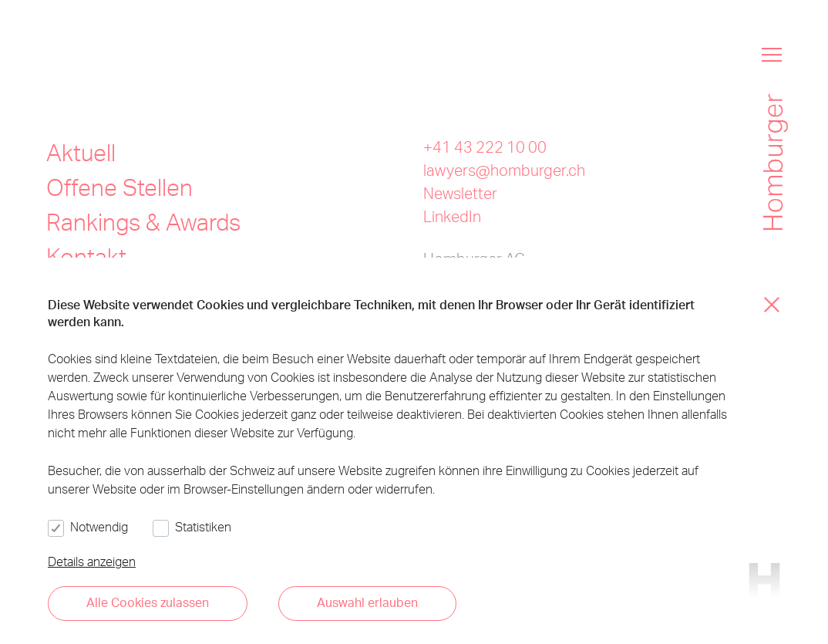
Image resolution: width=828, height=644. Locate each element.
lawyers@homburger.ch (504, 170)
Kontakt (86, 256)
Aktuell (81, 152)
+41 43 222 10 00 (485, 147)
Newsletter (460, 193)
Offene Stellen (119, 187)
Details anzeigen (92, 561)
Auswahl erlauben (367, 602)
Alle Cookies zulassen (148, 602)
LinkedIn (452, 216)
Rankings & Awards (143, 221)
